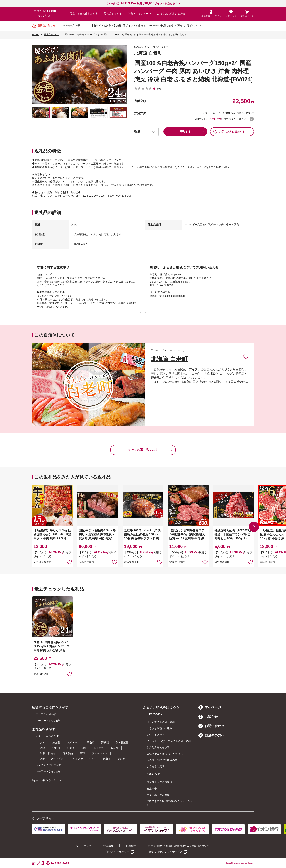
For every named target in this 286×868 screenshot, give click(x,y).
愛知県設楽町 (222, 562)
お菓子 (71, 748)
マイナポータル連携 (158, 795)
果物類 (90, 742)
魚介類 (56, 742)
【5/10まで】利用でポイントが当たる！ (141, 3)
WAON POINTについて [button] (252, 119)
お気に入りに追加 (246, 356)
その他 (121, 759)
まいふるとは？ (156, 735)
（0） (159, 89)
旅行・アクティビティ (53, 759)
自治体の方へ (211, 735)
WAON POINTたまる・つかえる (165, 754)
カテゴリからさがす (47, 736)
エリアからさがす (46, 714)
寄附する (185, 132)
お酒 (43, 748)
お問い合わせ (211, 726)
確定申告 (152, 789)
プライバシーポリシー (117, 852)
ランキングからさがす (49, 765)
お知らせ (208, 717)
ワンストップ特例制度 (159, 782)
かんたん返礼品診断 (158, 747)
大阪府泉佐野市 (42, 562)
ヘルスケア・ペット (84, 759)
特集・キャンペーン (140, 14)
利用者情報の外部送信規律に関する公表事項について (179, 846)
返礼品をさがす (113, 14)
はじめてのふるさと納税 (161, 722)
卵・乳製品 (122, 742)
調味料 (114, 748)
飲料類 (56, 748)
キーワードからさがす (49, 721)
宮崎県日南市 (267, 562)
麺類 (84, 748)
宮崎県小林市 (177, 562)
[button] (254, 527)
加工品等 (99, 748)
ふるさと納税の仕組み (159, 728)
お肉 (43, 742)
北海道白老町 (41, 674)
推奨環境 (109, 846)
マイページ (210, 707)
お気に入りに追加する (229, 132)
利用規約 (131, 846)
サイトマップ (84, 846)
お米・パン (73, 742)
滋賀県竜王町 (132, 562)
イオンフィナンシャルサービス (165, 852)
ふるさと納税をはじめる (171, 14)
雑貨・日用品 (48, 753)
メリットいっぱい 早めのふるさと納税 (169, 741)
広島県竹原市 (86, 562)
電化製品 (68, 753)
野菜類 (105, 742)
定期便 (107, 759)
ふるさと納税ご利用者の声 (162, 760)
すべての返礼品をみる (143, 450)
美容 (82, 753)
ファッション (99, 753)
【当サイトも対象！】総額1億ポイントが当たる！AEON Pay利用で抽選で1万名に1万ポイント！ (146, 26)
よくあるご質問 (156, 766)
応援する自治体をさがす (84, 14)
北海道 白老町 (148, 53)
